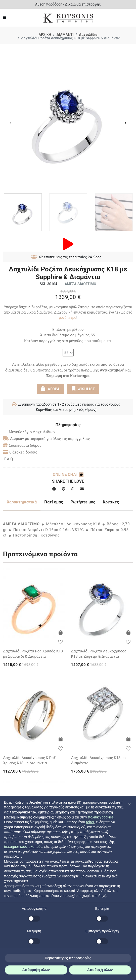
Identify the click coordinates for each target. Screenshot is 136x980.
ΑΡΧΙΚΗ (45, 35)
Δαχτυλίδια (88, 35)
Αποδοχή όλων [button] (100, 970)
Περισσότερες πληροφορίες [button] (68, 958)
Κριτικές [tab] (111, 502)
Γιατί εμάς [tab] (54, 502)
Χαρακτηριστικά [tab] (22, 502)
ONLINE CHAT (68, 474)
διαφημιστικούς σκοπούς (23, 847)
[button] (129, 804)
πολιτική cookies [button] (101, 817)
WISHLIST (83, 389)
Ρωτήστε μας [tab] (83, 502)
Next (125, 123)
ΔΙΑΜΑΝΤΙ (65, 35)
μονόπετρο (68, 318)
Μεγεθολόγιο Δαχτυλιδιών (29, 432)
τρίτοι (90, 822)
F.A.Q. (9, 459)
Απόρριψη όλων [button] (36, 970)
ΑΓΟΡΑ (50, 389)
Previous (11, 123)
